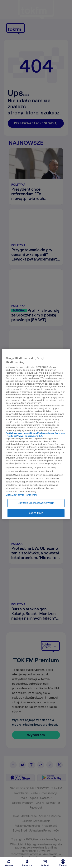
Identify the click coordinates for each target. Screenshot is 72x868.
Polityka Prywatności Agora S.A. (25, 436)
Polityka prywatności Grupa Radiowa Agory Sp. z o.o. (35, 433)
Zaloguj (63, 863)
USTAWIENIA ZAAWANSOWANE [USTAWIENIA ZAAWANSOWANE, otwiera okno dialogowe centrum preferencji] (36, 503)
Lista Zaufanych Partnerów (21, 495)
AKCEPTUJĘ (36, 513)
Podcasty (27, 863)
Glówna (9, 863)
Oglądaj (45, 863)
